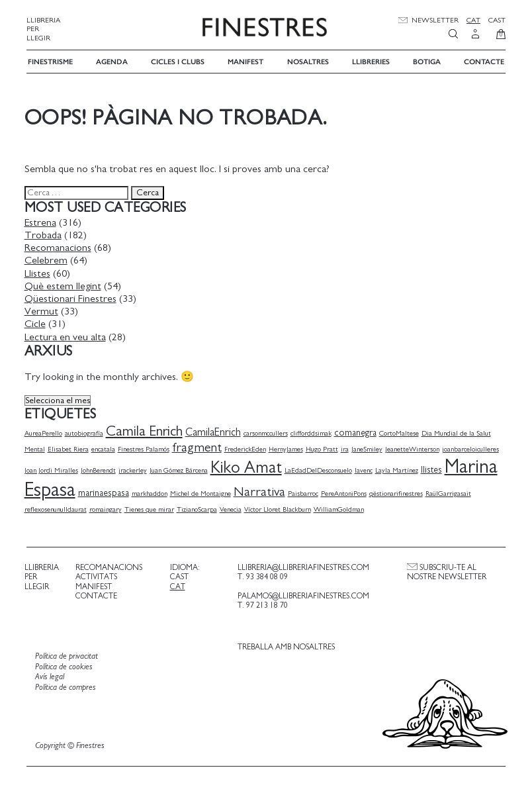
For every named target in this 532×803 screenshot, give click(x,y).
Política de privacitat (68, 656)
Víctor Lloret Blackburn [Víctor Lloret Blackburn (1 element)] (280, 508)
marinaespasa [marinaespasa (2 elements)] (106, 493)
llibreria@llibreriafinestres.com (302, 566)
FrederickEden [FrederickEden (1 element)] (247, 448)
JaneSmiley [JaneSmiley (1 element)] (369, 448)
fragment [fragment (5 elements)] (199, 446)
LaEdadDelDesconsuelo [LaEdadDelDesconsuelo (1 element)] (320, 470)
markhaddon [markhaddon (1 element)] (152, 493)
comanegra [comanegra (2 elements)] (357, 432)
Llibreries (371, 61)
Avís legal (52, 676)
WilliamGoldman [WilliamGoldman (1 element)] (341, 508)
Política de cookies (66, 666)
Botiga (427, 61)
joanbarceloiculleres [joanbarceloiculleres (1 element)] (472, 448)
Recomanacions (60, 247)
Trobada (45, 234)
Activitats (98, 576)
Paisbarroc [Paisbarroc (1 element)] (305, 493)
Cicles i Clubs (178, 61)
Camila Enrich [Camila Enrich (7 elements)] (146, 430)
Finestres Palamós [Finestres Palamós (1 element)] (146, 448)
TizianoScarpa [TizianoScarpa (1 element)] (199, 508)
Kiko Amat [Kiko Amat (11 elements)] (248, 467)
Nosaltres (308, 61)
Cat (473, 20)
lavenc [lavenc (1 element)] (366, 470)
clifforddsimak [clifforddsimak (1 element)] (313, 432)
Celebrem (48, 260)
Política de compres (67, 686)
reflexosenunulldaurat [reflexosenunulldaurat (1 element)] (58, 508)
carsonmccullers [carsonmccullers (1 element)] (268, 432)
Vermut (43, 310)
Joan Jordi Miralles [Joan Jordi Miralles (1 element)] (53, 470)
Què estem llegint (65, 285)
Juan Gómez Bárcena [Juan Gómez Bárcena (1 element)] (181, 470)
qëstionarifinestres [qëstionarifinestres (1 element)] (398, 493)
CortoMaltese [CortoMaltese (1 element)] (401, 432)
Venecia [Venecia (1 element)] (233, 508)
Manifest (245, 61)
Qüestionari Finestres (72, 297)
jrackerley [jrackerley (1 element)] (135, 470)
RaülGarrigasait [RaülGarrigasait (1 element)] (450, 493)
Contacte (484, 61)
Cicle (37, 323)
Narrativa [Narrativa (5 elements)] (261, 491)
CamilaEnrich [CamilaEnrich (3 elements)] (215, 431)
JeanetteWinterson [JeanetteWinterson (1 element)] (414, 448)
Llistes (39, 272)
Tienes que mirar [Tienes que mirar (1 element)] (151, 508)
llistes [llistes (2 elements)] (433, 469)
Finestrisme (50, 61)
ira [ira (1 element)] (347, 448)
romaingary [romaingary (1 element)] (108, 508)
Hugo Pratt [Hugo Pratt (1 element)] (324, 448)
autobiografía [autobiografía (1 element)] (86, 432)
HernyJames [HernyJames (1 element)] (288, 448)
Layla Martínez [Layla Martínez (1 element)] (399, 470)
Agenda (112, 61)
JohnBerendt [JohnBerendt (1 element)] (100, 470)
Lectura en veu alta (67, 336)
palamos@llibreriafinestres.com (302, 594)
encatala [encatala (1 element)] (105, 448)
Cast (497, 20)
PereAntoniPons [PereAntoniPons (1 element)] (346, 493)
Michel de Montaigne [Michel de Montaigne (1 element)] (202, 493)
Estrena (42, 221)
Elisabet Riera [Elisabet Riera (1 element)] (70, 448)
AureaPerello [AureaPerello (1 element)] (45, 432)
